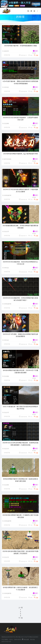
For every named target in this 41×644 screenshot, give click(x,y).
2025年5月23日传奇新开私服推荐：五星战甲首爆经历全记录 (20, 119)
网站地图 (25, 640)
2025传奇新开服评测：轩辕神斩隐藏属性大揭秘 (20, 46)
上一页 (21, 608)
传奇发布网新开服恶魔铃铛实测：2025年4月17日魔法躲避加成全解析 (20, 371)
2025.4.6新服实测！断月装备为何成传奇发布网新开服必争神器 (20, 408)
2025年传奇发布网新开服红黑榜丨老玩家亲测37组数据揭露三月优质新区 (21, 552)
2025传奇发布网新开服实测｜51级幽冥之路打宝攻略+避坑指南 (21, 516)
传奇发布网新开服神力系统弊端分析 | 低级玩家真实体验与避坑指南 (21, 480)
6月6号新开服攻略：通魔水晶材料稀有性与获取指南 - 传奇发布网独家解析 (20, 82)
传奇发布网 (7, 561)
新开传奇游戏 (7, 159)
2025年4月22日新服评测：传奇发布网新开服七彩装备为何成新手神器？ (20, 299)
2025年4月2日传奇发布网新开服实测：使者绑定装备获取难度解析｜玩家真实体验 (21, 444)
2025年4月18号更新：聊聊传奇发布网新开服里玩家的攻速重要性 (20, 335)
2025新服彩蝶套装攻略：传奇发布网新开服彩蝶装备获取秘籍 (20, 227)
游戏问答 (6, 51)
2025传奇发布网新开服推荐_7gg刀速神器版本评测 (20, 154)
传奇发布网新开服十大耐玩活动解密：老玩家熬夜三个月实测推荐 (20, 589)
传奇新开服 (7, 55)
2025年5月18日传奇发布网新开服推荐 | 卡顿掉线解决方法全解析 (20, 191)
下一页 (21, 618)
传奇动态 (6, 87)
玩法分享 (6, 232)
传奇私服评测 (7, 195)
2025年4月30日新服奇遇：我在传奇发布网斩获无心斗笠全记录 (20, 263)
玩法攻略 (6, 123)
